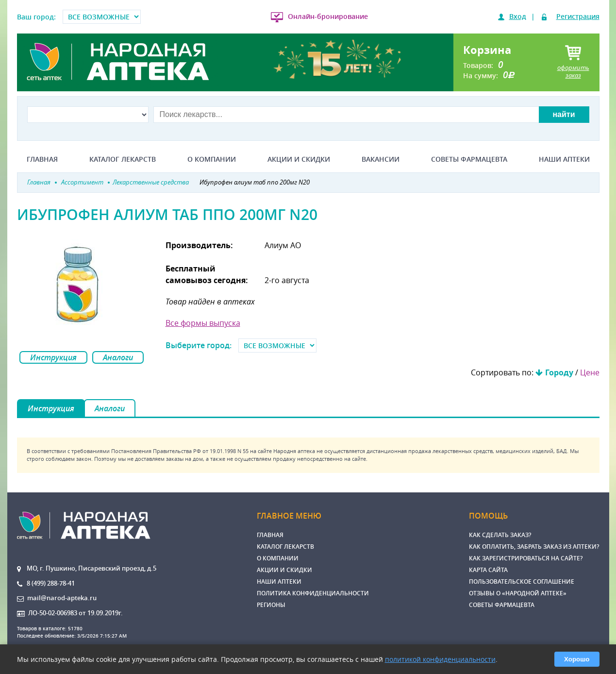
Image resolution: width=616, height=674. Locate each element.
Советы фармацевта (469, 159)
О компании (212, 159)
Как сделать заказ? (500, 535)
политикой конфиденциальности (440, 659)
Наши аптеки (564, 159)
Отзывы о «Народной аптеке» (518, 593)
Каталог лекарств (123, 159)
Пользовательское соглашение (522, 581)
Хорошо (577, 659)
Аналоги (118, 357)
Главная (42, 159)
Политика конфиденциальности (313, 593)
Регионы (271, 605)
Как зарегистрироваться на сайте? (526, 558)
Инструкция (53, 357)
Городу (559, 372)
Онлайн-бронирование (328, 16)
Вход (518, 16)
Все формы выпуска (203, 323)
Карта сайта (488, 570)
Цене (590, 372)
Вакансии (381, 159)
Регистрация (578, 16)
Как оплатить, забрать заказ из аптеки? (534, 547)
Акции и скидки (299, 159)
